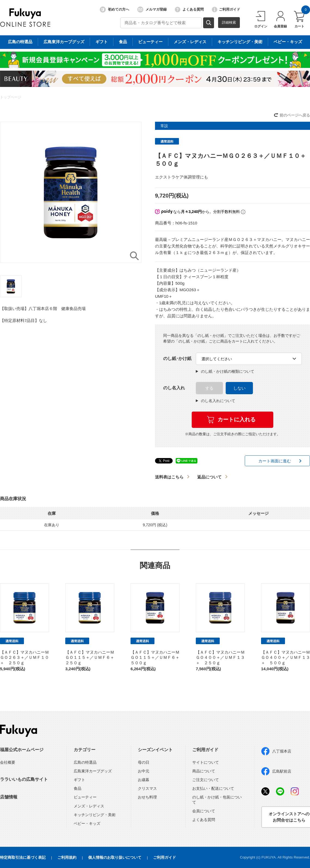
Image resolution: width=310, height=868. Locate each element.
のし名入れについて (216, 401)
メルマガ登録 (152, 10)
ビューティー (85, 797)
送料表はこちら (169, 477)
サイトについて (206, 762)
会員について (204, 811)
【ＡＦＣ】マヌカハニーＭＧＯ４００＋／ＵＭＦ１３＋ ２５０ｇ (220, 657)
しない (239, 388)
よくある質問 (189, 10)
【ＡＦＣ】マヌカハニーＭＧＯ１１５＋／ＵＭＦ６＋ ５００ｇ (157, 657)
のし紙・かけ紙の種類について (225, 371)
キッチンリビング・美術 (95, 815)
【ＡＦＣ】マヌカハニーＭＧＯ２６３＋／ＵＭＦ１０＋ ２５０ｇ (24, 657)
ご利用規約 (67, 857)
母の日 (144, 762)
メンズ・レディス (89, 806)
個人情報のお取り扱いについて (115, 857)
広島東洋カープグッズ (93, 771)
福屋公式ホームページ (22, 750)
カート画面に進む (275, 461)
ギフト (79, 780)
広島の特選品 (85, 762)
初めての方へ (114, 10)
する (209, 388)
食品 (77, 788)
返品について (209, 477)
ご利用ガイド (226, 10)
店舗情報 (9, 797)
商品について (204, 771)
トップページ (11, 97)
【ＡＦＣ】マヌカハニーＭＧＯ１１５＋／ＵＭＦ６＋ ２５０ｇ (92, 657)
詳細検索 (229, 22)
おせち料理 (147, 797)
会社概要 (8, 762)
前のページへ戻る (295, 115)
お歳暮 (144, 780)
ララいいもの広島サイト (24, 779)
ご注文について (206, 780)
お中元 (144, 771)
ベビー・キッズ (87, 823)
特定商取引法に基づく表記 (23, 857)
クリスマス (147, 788)
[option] (71, 192)
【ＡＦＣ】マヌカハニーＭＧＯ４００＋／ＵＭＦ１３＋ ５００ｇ (286, 657)
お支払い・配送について (213, 788)
